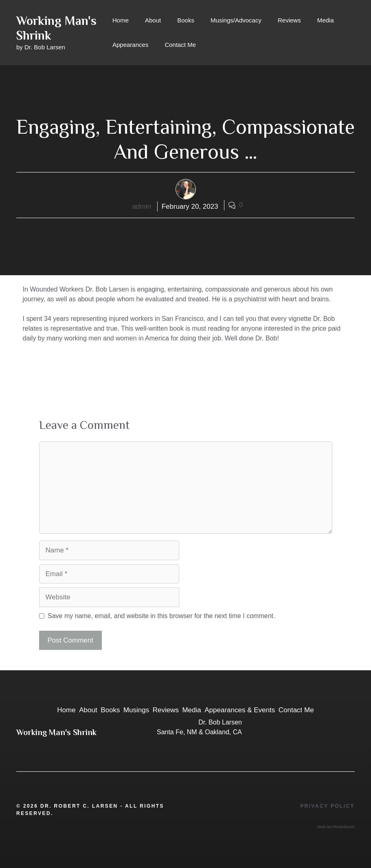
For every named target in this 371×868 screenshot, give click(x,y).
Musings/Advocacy (236, 20)
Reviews (289, 20)
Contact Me (180, 45)
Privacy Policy (327, 806)
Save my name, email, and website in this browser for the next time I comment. (161, 616)
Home (121, 20)
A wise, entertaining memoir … (72, 368)
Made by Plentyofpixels (336, 827)
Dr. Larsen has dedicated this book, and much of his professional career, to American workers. (155, 377)
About (153, 20)
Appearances (130, 45)
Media (326, 20)
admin (142, 207)
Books (186, 20)
